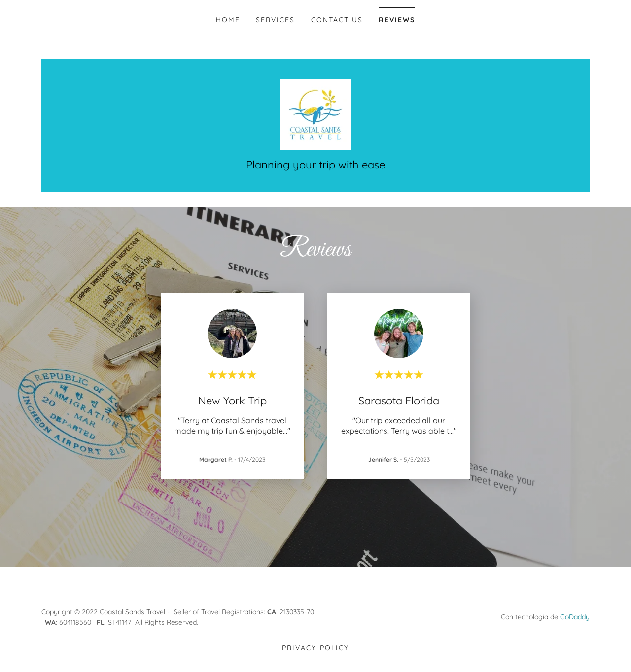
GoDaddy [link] (575, 617)
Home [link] (228, 20)
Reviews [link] (397, 20)
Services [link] (275, 20)
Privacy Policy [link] (315, 648)
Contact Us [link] (337, 20)
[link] (316, 114)
